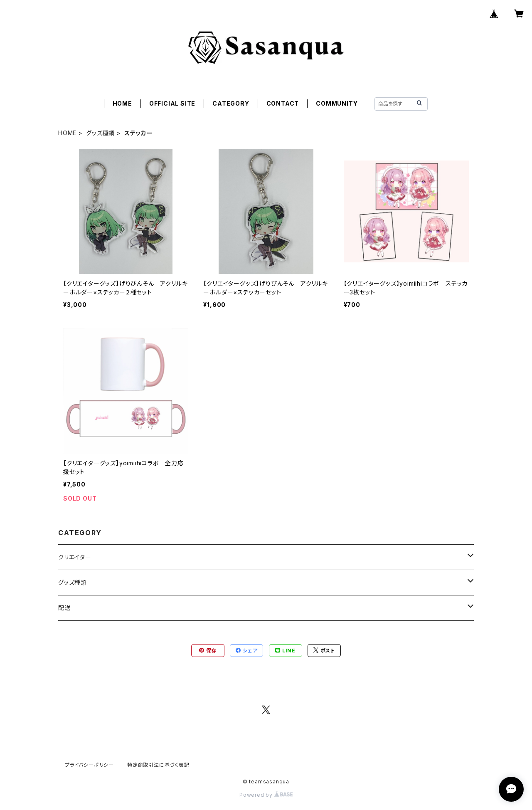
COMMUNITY (337, 103)
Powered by (266, 795)
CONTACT (283, 103)
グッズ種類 (100, 133)
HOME (122, 103)
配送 (64, 608)
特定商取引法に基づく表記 (158, 765)
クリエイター (75, 557)
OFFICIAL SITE (172, 103)
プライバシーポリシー (89, 765)
